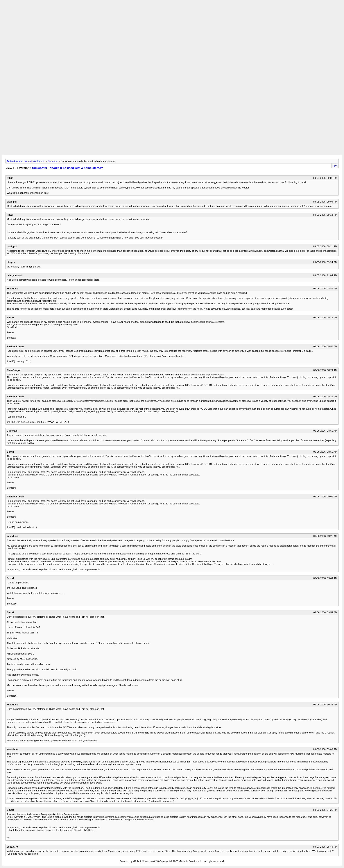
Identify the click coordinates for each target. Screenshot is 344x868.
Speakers (53, 161)
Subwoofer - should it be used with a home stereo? (67, 168)
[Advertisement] (172, 12)
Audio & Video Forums (19, 161)
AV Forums (39, 161)
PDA (335, 166)
